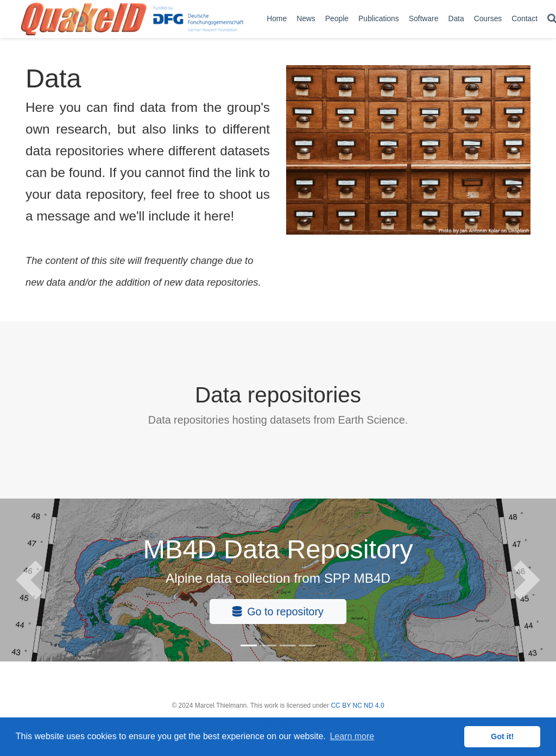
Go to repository (278, 612)
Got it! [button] (502, 736)
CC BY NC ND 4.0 (357, 705)
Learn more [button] (352, 736)
